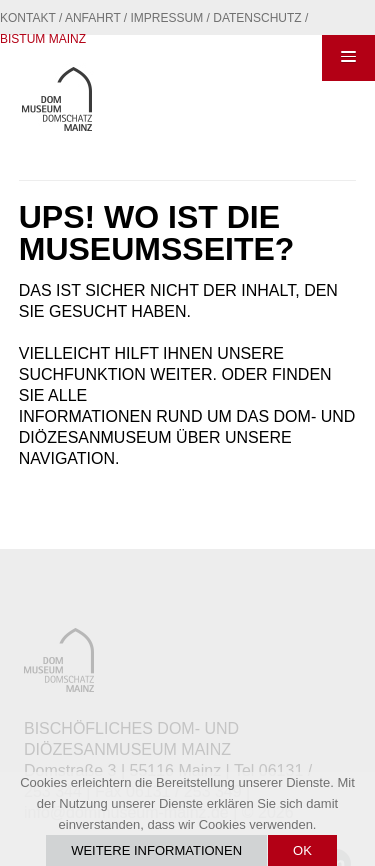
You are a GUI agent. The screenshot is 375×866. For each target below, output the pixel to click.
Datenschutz (257, 18)
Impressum (167, 18)
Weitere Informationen (156, 850)
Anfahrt (93, 18)
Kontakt (28, 18)
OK (302, 850)
